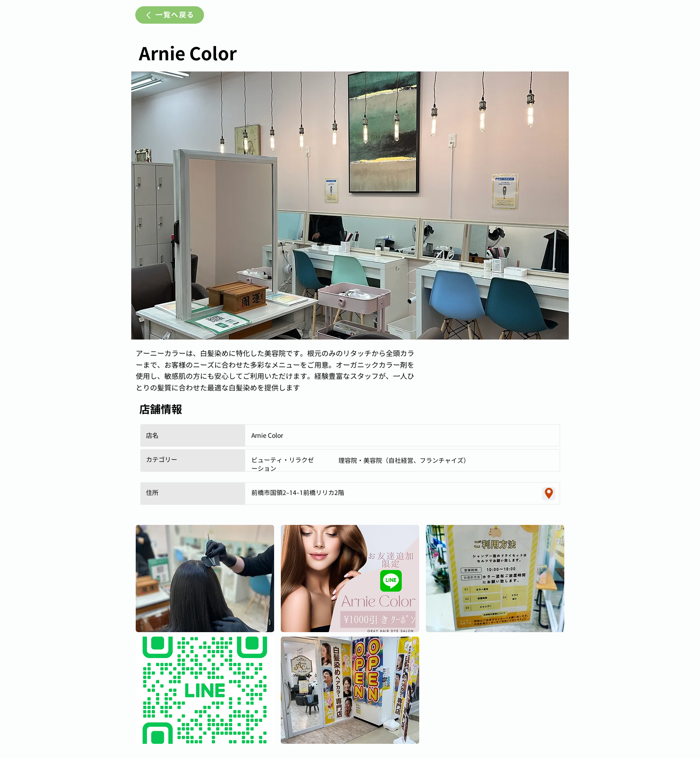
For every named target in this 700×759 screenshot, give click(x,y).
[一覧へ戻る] (170, 15)
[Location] (549, 494)
